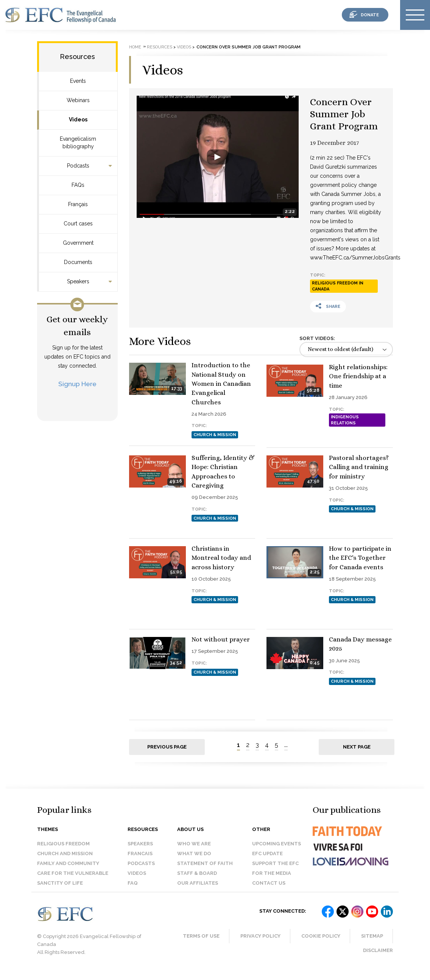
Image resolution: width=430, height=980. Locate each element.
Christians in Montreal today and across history (359, 536)
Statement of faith (205, 870)
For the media (272, 880)
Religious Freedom (63, 850)
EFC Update (267, 860)
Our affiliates (198, 890)
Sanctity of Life (60, 890)
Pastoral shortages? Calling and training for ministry (221, 536)
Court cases (78, 224)
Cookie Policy (321, 943)
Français (78, 204)
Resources (77, 57)
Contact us (269, 890)
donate (370, 15)
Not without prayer (221, 673)
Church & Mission (215, 435)
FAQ (133, 890)
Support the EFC (275, 870)
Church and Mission (65, 860)
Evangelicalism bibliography (78, 143)
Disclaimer (378, 957)
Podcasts (78, 166)
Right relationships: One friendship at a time (358, 376)
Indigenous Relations (345, 420)
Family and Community (68, 870)
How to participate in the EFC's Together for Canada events (360, 609)
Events (78, 81)
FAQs (78, 185)
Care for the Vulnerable (73, 880)
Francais (140, 860)
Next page (357, 754)
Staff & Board (197, 880)
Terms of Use (201, 943)
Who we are (194, 850)
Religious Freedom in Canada (338, 286)
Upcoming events (277, 850)
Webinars (78, 100)
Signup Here (77, 384)
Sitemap (372, 943)
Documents (78, 262)
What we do (194, 860)
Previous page (167, 754)
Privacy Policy (260, 943)
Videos (78, 120)
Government (78, 243)
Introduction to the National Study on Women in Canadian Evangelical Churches (221, 384)
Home (135, 47)
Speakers (78, 281)
